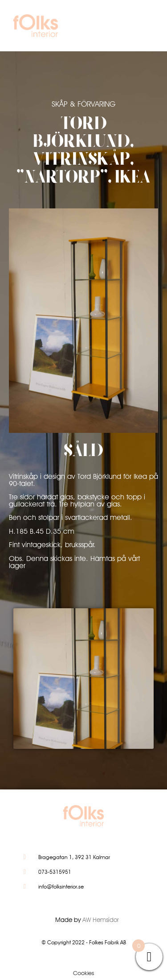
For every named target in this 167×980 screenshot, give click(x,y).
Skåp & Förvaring (83, 104)
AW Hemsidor (101, 920)
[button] (142, 28)
